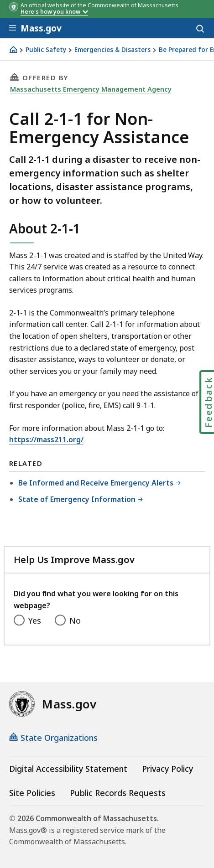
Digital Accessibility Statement (68, 769)
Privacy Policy (167, 769)
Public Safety (46, 50)
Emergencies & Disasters (112, 50)
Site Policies (32, 793)
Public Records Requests (118, 793)
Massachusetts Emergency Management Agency (91, 89)
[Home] (13, 49)
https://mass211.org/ (46, 439)
